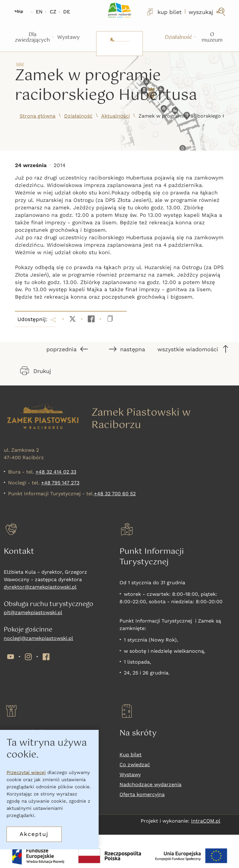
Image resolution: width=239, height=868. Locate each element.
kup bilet (164, 12)
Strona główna (37, 116)
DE (67, 12)
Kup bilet (131, 755)
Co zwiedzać (135, 765)
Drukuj (36, 371)
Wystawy (130, 775)
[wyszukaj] (207, 12)
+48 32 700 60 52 (115, 494)
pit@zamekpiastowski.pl (33, 612)
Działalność (78, 116)
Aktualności (115, 116)
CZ (53, 12)
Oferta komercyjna (142, 794)
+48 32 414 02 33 (56, 472)
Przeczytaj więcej (26, 772)
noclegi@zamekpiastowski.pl (38, 638)
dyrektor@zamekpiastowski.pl (40, 587)
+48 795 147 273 (60, 483)
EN (39, 12)
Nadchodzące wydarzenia (150, 784)
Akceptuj (34, 834)
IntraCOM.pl (206, 821)
